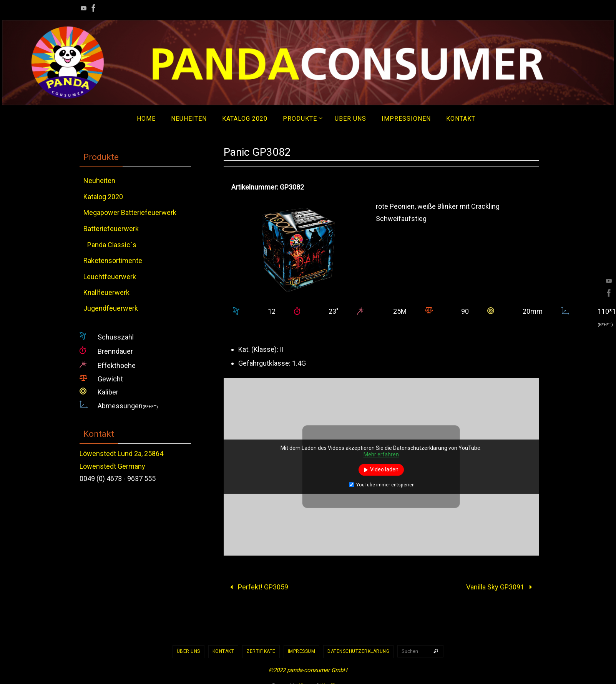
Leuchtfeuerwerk (110, 277)
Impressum (302, 651)
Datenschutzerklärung (358, 651)
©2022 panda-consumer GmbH (308, 670)
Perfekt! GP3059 (257, 587)
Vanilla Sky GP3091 (501, 587)
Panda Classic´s (112, 245)
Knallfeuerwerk (106, 292)
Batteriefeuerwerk (111, 229)
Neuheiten (99, 181)
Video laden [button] (384, 469)
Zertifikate (261, 651)
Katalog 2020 (103, 197)
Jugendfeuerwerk (111, 308)
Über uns (188, 651)
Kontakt (223, 651)
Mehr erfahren (381, 455)
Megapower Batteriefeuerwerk (130, 212)
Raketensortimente (113, 260)
